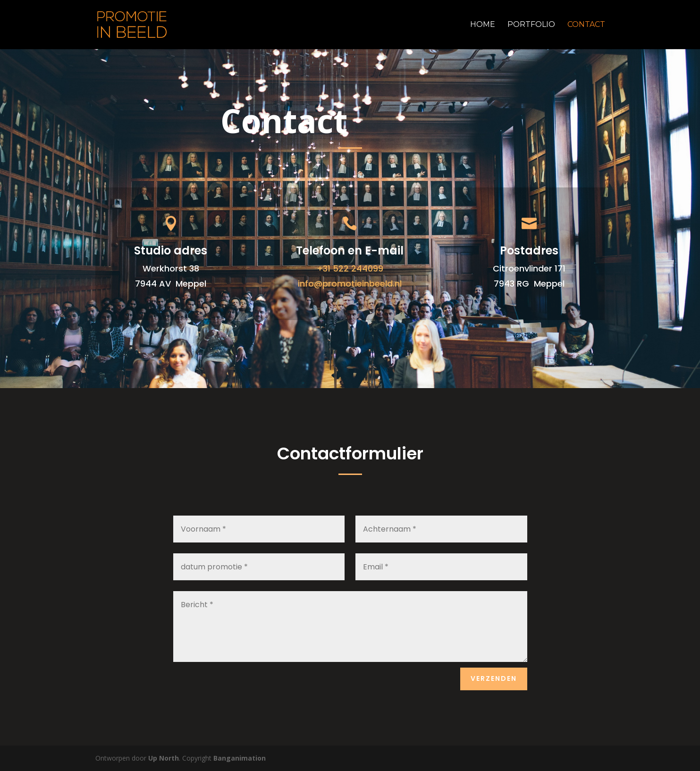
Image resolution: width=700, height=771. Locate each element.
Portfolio (531, 25)
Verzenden (494, 678)
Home (483, 25)
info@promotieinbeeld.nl (350, 284)
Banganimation (240, 758)
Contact (586, 25)
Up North (164, 758)
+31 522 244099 (350, 268)
